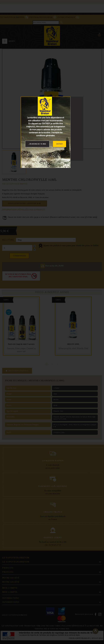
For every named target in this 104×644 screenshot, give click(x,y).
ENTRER (59, 144)
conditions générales (45, 136)
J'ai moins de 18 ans (37, 144)
